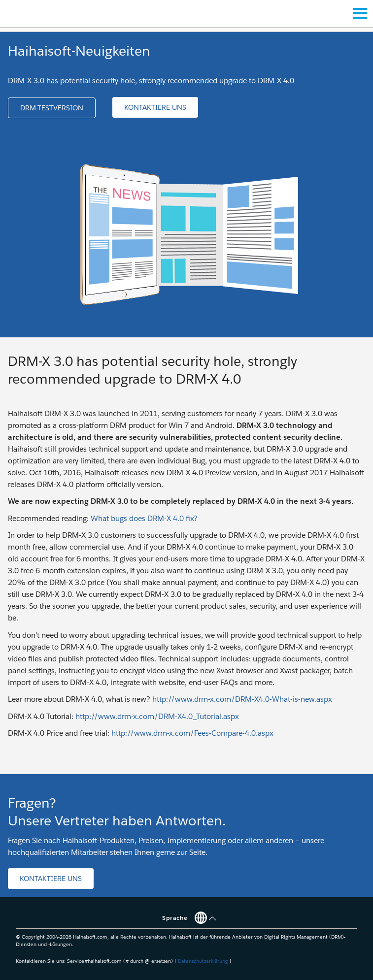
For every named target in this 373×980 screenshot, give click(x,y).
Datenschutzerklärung (203, 961)
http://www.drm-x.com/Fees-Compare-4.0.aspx (192, 733)
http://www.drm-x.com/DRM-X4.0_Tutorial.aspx (157, 716)
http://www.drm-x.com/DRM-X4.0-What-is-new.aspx (242, 699)
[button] (52, 108)
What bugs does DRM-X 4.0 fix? (144, 518)
